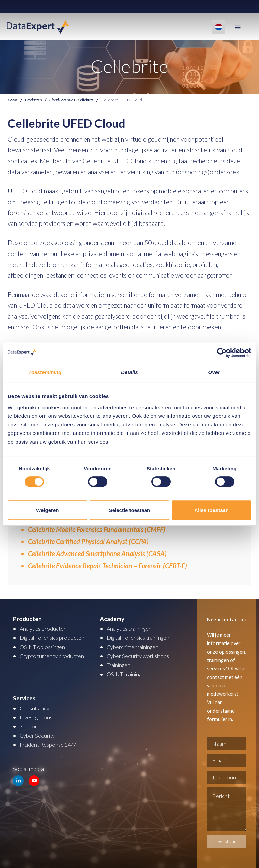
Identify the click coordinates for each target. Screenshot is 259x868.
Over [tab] (214, 372)
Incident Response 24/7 (49, 744)
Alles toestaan (211, 510)
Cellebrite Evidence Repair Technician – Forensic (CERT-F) (108, 566)
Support (30, 726)
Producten (35, 100)
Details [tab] (129, 372)
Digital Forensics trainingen (141, 638)
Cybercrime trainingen (135, 647)
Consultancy (35, 708)
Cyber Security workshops (139, 656)
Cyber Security (38, 735)
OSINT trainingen (128, 674)
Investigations (37, 717)
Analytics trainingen (131, 628)
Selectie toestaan (130, 510)
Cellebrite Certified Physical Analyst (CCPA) (88, 541)
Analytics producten (44, 628)
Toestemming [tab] (45, 372)
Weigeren (47, 510)
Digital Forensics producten (54, 638)
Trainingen (120, 665)
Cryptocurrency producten (53, 656)
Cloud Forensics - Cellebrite (75, 100)
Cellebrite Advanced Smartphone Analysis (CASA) (97, 553)
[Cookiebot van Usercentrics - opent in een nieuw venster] (222, 353)
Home (13, 100)
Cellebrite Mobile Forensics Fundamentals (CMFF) (97, 529)
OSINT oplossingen (44, 647)
